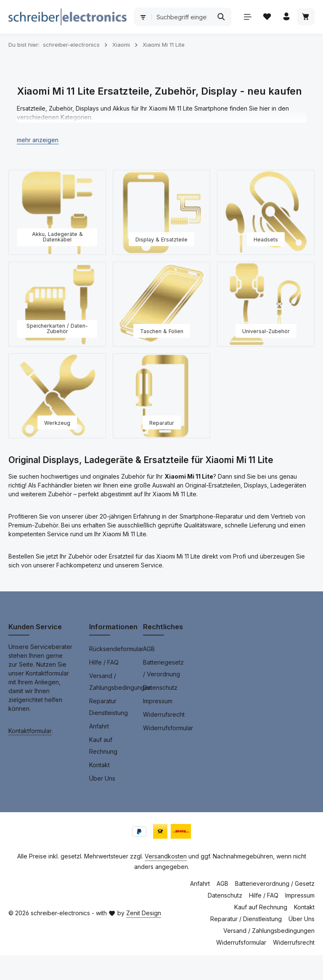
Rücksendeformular (116, 674)
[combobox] (238, 17)
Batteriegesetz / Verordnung (163, 693)
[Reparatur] (161, 421)
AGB (149, 674)
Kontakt (99, 790)
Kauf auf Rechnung (103, 770)
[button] (38, 165)
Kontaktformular (30, 756)
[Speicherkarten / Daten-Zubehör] (57, 329)
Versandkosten (166, 881)
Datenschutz (160, 712)
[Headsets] (266, 237)
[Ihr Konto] (57, 46)
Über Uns (102, 803)
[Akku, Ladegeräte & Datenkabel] (57, 237)
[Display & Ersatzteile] (161, 237)
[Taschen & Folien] (161, 329)
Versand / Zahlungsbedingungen (120, 706)
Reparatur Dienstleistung (109, 732)
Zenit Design (144, 938)
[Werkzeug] (57, 421)
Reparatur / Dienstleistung (246, 944)
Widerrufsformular (168, 753)
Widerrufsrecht (164, 739)
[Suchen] (299, 17)
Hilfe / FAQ (104, 687)
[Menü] (17, 46)
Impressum (158, 726)
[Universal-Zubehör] (266, 329)
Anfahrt (99, 751)
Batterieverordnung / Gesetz (275, 908)
